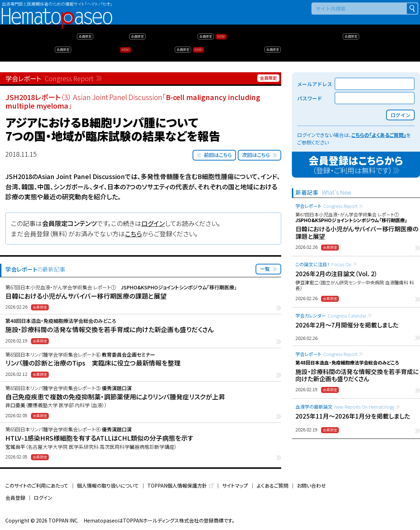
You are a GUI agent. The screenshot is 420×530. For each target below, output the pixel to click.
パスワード (310, 98)
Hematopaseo (57, 11)
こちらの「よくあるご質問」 (379, 135)
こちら (133, 233)
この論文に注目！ (323, 264)
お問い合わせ (311, 486)
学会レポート (326, 206)
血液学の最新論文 (345, 407)
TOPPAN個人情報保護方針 (177, 486)
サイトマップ (235, 486)
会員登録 (15, 498)
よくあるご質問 (272, 486)
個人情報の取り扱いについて (108, 486)
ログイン (153, 223)
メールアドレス (315, 84)
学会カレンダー (331, 316)
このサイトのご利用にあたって (37, 486)
